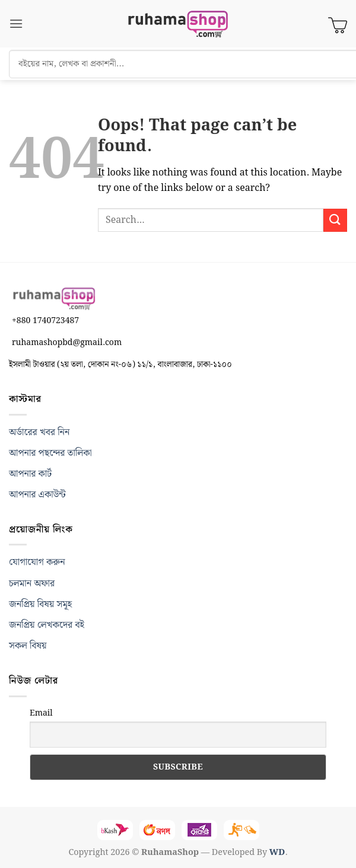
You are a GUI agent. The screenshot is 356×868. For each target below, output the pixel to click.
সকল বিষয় (28, 646)
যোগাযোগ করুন (37, 562)
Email (41, 713)
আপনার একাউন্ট (37, 495)
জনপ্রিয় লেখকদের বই (47, 625)
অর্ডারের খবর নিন (39, 433)
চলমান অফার (32, 584)
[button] (16, 23)
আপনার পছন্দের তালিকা (50, 453)
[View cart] (338, 24)
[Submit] (335, 220)
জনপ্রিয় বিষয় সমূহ (40, 604)
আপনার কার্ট (30, 474)
